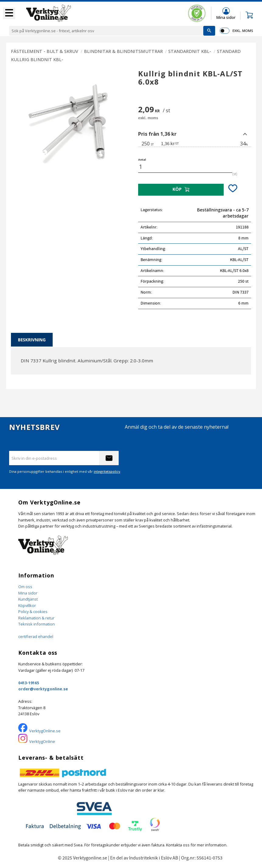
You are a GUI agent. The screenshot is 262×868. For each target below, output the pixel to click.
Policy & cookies (33, 612)
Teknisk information (37, 624)
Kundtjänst (28, 599)
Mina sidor (28, 593)
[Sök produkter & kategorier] (106, 31)
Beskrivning (32, 340)
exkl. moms (243, 31)
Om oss (25, 587)
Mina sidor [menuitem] (226, 17)
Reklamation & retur (36, 618)
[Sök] (209, 31)
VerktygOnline (42, 741)
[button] (9, 13)
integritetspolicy (107, 471)
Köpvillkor (27, 605)
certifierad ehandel (36, 636)
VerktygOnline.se (45, 731)
